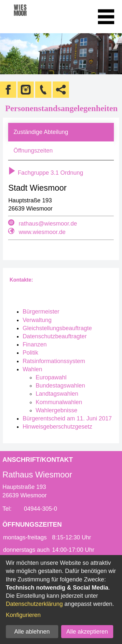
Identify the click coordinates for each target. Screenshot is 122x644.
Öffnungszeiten (33, 151)
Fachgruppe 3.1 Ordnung (46, 173)
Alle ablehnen (32, 632)
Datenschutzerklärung (34, 604)
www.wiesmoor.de (42, 232)
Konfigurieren (23, 615)
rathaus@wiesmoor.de (48, 224)
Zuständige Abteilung (41, 132)
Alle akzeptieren (87, 632)
